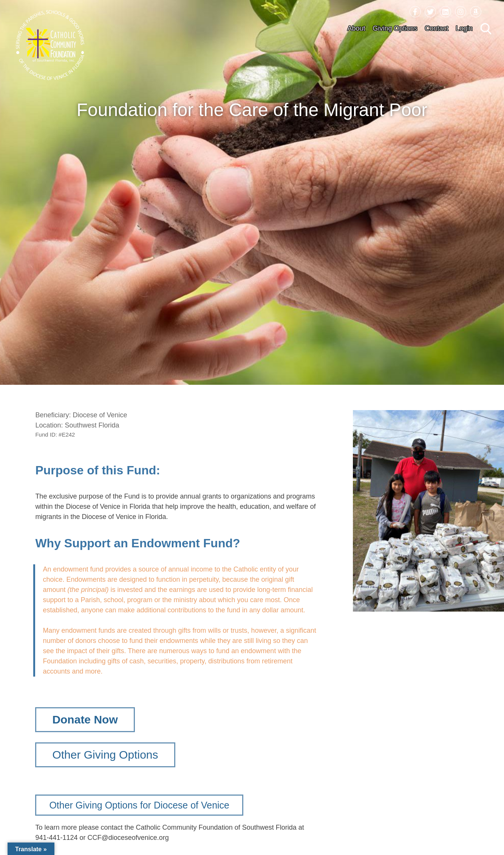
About (356, 28)
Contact (437, 28)
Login (464, 28)
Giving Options (395, 28)
